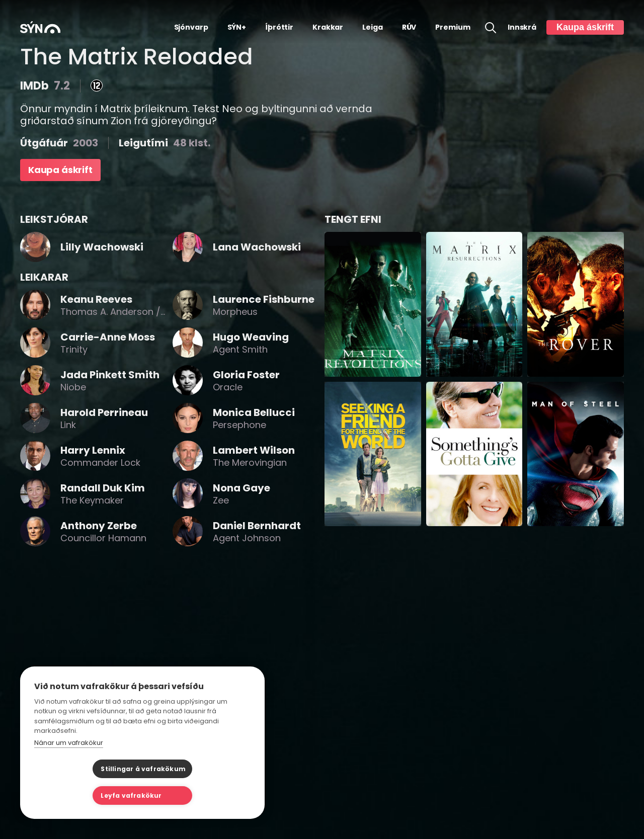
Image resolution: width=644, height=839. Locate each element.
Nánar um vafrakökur (69, 769)
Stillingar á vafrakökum (85, 795)
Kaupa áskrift (585, 27)
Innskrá (522, 27)
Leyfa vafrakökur (192, 795)
